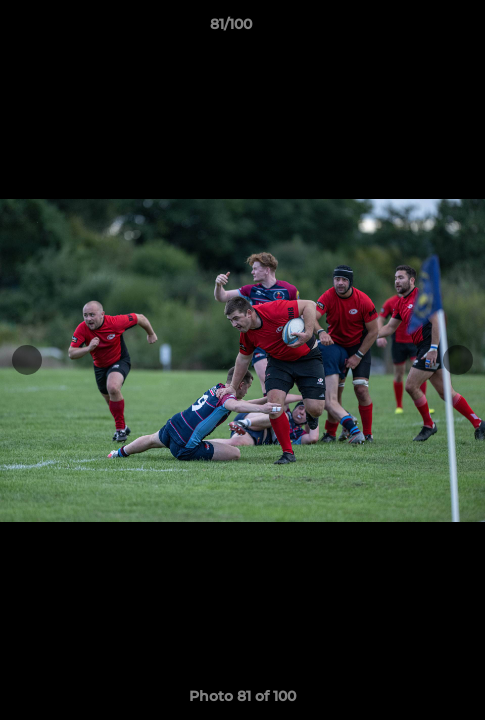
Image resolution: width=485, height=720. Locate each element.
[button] (413, 29)
